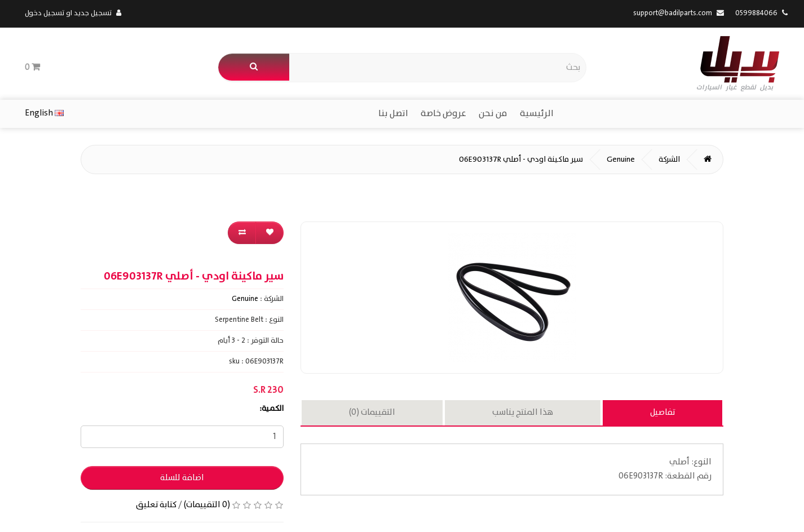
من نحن (493, 114)
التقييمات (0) (372, 413)
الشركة (669, 159)
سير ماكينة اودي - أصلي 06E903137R (521, 159)
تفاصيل (662, 413)
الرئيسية (537, 114)
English (44, 113)
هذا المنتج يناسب (523, 413)
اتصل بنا (393, 114)
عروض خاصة (443, 114)
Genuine (621, 159)
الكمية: (271, 409)
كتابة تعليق (156, 505)
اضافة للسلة (182, 478)
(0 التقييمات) (207, 505)
